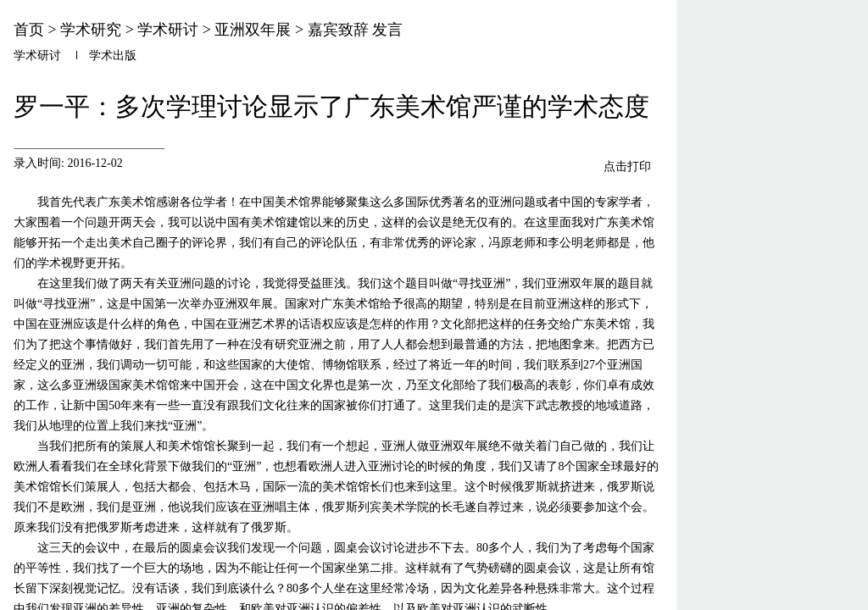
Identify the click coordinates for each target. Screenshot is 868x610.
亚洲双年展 (253, 30)
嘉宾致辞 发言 (356, 30)
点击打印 (627, 166)
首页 (29, 30)
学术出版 (113, 55)
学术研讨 (168, 30)
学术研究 (91, 30)
